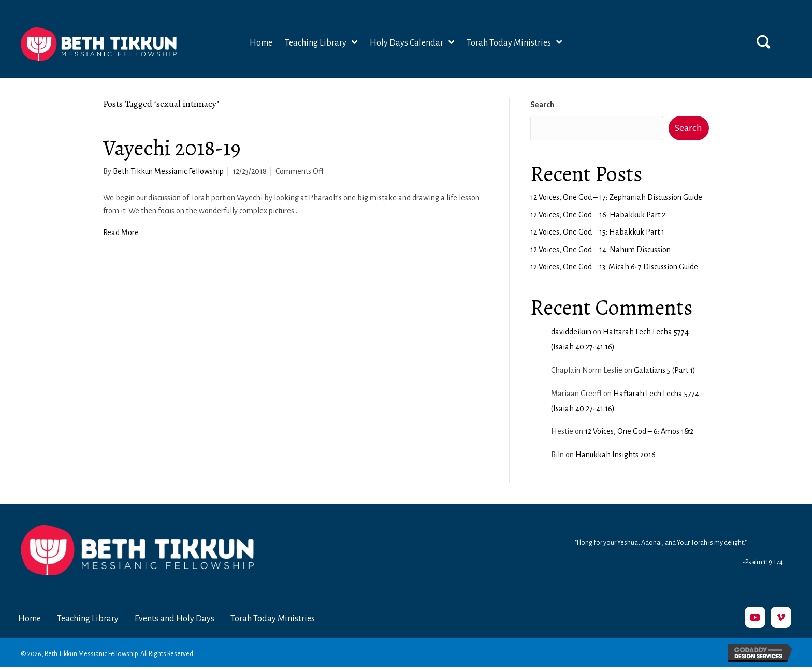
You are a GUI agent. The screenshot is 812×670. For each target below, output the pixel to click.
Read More (121, 232)
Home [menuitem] (30, 619)
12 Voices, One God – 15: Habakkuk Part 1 (597, 232)
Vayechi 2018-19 (172, 148)
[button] (763, 41)
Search (542, 105)
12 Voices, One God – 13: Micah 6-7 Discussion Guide (614, 267)
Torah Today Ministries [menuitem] (273, 619)
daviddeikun (571, 332)
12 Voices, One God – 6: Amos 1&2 (639, 431)
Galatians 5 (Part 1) (665, 370)
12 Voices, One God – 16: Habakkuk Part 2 (598, 215)
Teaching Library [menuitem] (88, 619)
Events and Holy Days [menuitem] (175, 619)
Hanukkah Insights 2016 (615, 455)
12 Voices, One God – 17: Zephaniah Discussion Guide (616, 197)
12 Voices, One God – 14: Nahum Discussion (600, 250)
